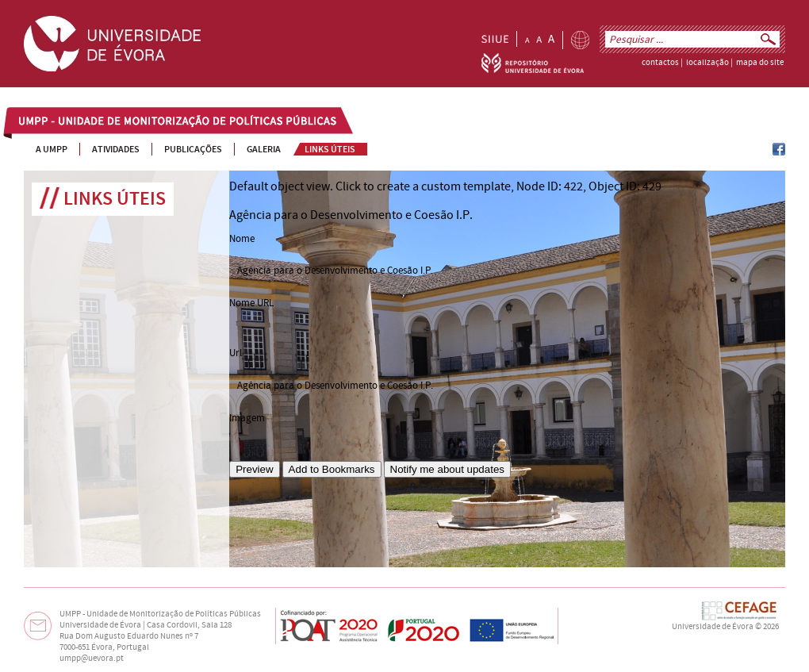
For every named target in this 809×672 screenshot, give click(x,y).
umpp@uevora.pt (92, 659)
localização (707, 63)
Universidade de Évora (713, 627)
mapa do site (760, 63)
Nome (242, 239)
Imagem (247, 418)
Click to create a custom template (423, 186)
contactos (660, 63)
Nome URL (251, 303)
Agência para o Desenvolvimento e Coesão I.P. (335, 386)
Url (236, 353)
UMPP (33, 122)
